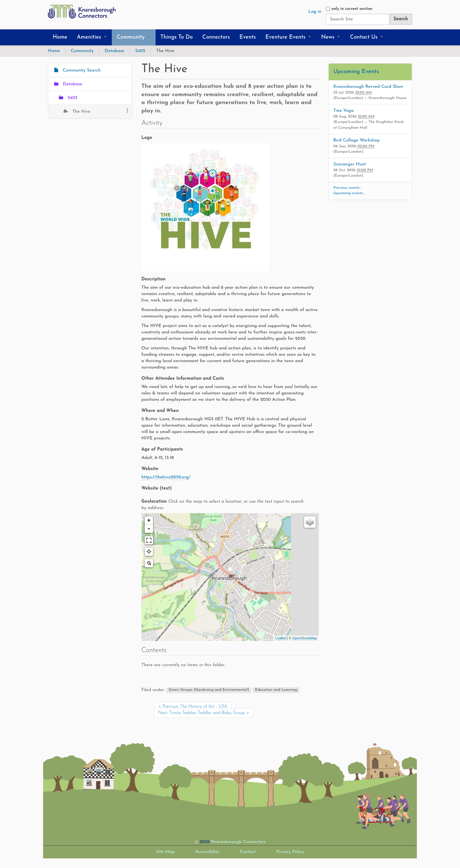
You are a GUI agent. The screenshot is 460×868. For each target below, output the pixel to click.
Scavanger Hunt (350, 164)
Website (150, 469)
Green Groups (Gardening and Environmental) (209, 690)
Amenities (89, 37)
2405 (140, 51)
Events (248, 37)
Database (115, 51)
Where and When (160, 411)
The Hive (81, 112)
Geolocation (223, 505)
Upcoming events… (349, 193)
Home (60, 37)
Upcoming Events (356, 72)
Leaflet (281, 638)
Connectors (216, 37)
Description (154, 279)
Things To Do (176, 37)
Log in (315, 12)
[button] (107, 37)
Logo (147, 138)
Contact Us (364, 37)
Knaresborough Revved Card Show (368, 87)
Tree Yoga (344, 111)
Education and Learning (276, 690)
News (328, 37)
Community (131, 37)
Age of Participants (162, 449)
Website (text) (157, 488)
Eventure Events (285, 37)
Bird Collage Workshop (357, 140)
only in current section (352, 9)
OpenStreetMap (305, 638)
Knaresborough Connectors (238, 842)
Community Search (81, 70)
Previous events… (348, 188)
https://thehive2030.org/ (166, 477)
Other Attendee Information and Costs (183, 379)
